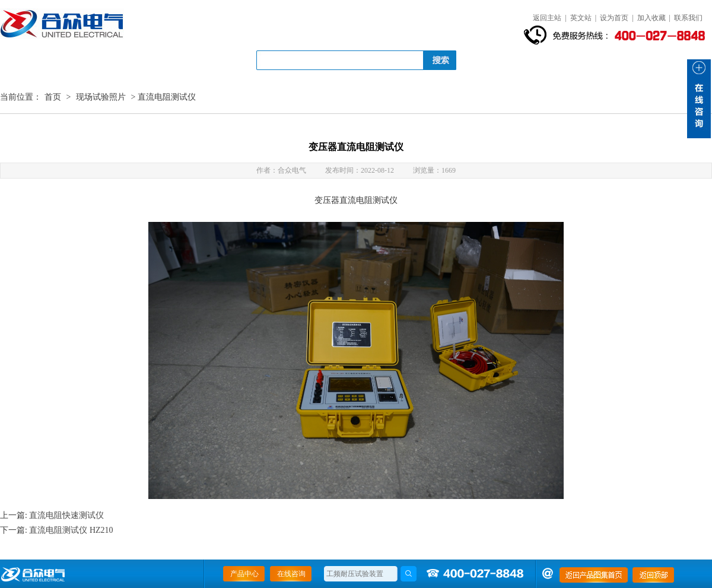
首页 (53, 97)
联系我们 (688, 18)
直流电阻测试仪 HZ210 (71, 530)
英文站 (581, 18)
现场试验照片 (101, 97)
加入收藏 (651, 18)
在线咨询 (291, 574)
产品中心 (244, 574)
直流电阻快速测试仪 (66, 515)
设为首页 (614, 18)
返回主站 (547, 18)
